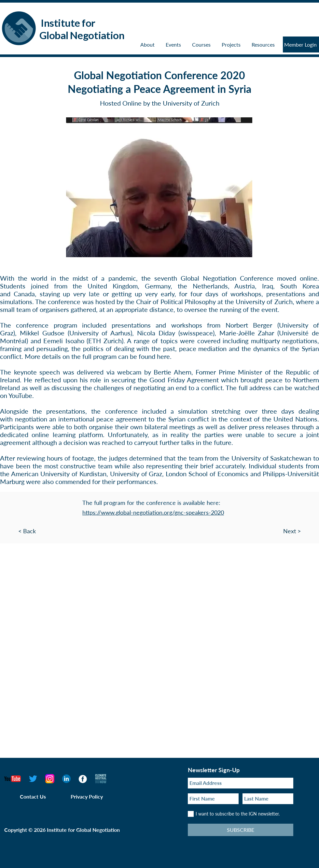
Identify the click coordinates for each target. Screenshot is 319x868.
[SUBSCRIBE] (241, 830)
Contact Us (33, 796)
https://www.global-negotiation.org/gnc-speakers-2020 (153, 512)
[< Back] (18, 531)
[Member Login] (301, 44)
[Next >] (301, 531)
